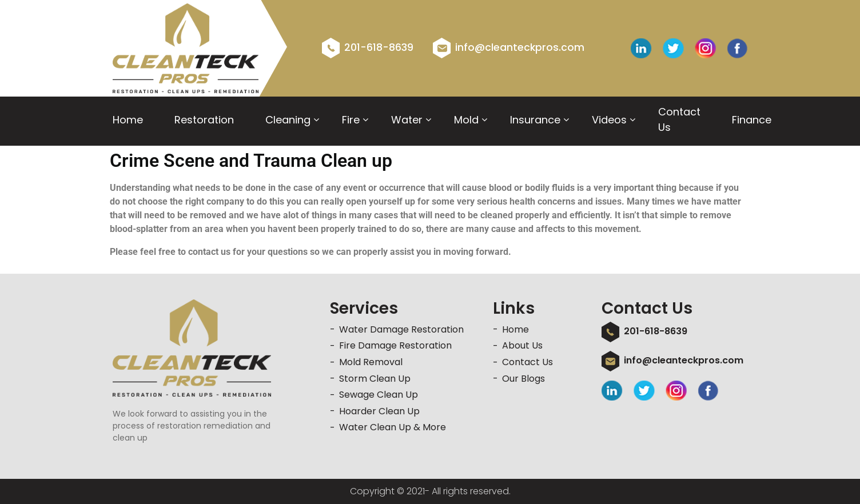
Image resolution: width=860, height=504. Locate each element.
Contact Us (679, 119)
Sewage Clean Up (379, 395)
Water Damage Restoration (401, 329)
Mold (466, 120)
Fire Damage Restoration (395, 345)
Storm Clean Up (375, 379)
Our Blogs (523, 379)
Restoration (204, 120)
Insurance (535, 120)
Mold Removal (371, 362)
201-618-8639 (368, 47)
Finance (752, 120)
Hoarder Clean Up (379, 411)
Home (128, 120)
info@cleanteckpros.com (509, 47)
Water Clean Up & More (393, 427)
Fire (351, 120)
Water (407, 120)
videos (609, 120)
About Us (522, 345)
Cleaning (288, 120)
